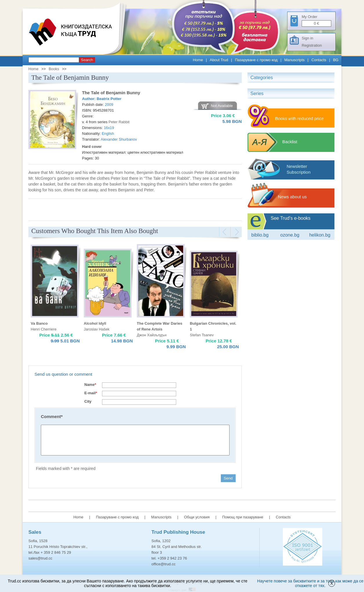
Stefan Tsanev (202, 335)
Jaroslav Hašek (97, 329)
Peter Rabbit (119, 122)
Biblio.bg (260, 235)
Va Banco (39, 323)
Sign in (307, 38)
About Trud (219, 60)
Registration (312, 45)
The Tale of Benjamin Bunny (111, 93)
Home (198, 60)
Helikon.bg (320, 235)
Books (54, 69)
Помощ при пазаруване (243, 517)
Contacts (319, 60)
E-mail (91, 393)
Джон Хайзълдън (152, 335)
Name (90, 385)
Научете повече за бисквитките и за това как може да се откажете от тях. (310, 583)
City (88, 401)
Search (87, 60)
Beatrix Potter (109, 99)
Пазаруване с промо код (256, 60)
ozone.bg (290, 235)
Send (228, 478)
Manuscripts (294, 60)
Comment (52, 416)
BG (336, 60)
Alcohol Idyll (95, 323)
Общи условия (197, 517)
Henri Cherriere (44, 329)
